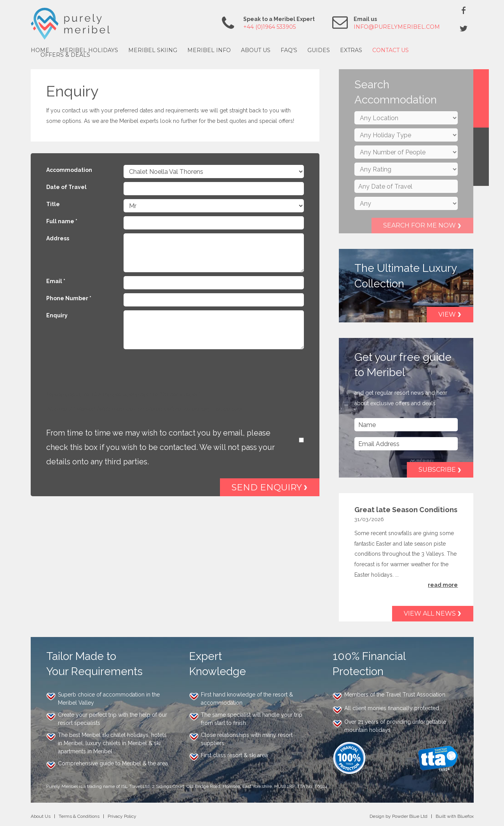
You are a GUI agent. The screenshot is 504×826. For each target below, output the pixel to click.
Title (53, 204)
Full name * (62, 221)
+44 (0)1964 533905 (269, 27)
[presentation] (105, 374)
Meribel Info (209, 50)
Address (58, 238)
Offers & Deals (65, 55)
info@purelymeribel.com (397, 27)
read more (443, 585)
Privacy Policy (122, 816)
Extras (351, 50)
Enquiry (57, 315)
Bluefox (466, 816)
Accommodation (69, 170)
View (447, 314)
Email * (56, 281)
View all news (430, 613)
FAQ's (289, 50)
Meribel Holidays (89, 50)
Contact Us (391, 50)
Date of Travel (66, 187)
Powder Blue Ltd (410, 816)
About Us (256, 50)
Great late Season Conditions (406, 510)
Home (40, 50)
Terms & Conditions (79, 816)
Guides (319, 50)
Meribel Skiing (153, 50)
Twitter (464, 28)
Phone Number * (69, 298)
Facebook (464, 10)
